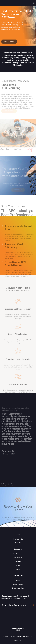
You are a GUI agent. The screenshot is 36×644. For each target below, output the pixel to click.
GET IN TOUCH (9, 43)
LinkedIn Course (18, 584)
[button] (33, 3)
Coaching (18, 562)
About (18, 566)
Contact (18, 569)
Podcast (18, 580)
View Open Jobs (18, 539)
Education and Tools (18, 588)
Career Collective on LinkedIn (18, 629)
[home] (13, 3)
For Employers (18, 558)
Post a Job (18, 543)
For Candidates (18, 554)
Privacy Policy (18, 640)
